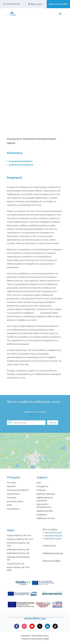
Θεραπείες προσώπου (46, 494)
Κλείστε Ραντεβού (58, 4)
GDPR (9, 505)
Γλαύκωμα (41, 490)
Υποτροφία (12, 498)
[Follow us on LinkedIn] (47, 626)
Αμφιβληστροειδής (45, 511)
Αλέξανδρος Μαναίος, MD (18, 553)
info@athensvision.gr (53, 553)
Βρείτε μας (35, 4)
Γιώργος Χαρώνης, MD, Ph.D (19, 535)
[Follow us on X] (40, 626)
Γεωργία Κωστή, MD (16, 564)
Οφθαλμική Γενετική (45, 518)
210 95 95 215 (12, 4)
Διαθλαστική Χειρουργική (21, 165)
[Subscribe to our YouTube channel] (32, 626)
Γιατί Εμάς (11, 483)
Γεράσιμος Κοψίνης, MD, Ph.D (20, 539)
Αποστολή (11, 486)
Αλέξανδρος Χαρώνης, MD (18, 549)
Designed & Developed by (35, 639)
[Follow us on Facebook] (17, 626)
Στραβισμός (42, 515)
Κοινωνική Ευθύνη (15, 501)
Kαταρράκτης (42, 486)
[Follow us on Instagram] (24, 626)
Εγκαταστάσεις (13, 494)
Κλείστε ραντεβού (51, 561)
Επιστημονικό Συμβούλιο (18, 490)
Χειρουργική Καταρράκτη (21, 161)
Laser (39, 483)
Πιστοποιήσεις (13, 509)
